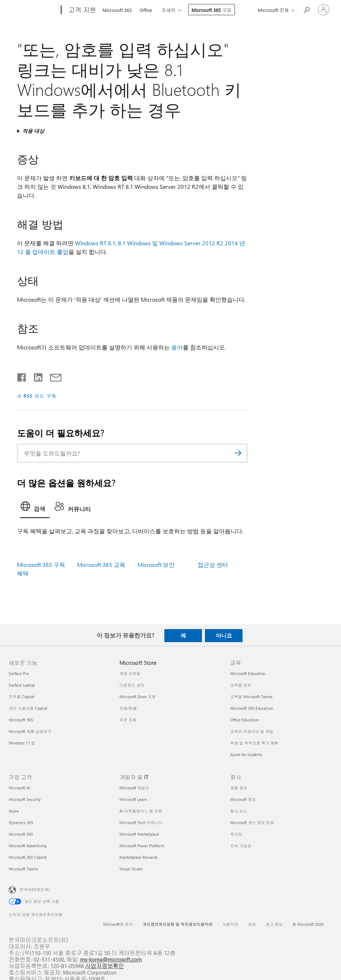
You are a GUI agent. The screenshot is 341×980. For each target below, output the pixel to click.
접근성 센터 (213, 565)
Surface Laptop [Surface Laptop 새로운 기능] (22, 685)
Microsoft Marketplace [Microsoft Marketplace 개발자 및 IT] (139, 834)
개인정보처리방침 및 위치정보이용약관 (178, 924)
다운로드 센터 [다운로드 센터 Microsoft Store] (132, 685)
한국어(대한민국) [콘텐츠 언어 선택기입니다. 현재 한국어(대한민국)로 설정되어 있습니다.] (35, 889)
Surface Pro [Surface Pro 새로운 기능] (19, 673)
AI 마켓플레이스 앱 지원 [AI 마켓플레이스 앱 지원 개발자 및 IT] (141, 811)
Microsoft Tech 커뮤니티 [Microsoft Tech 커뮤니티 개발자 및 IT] (141, 822)
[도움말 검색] (306, 9)
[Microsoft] (33, 10)
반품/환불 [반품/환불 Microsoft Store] (128, 708)
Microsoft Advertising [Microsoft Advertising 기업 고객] (28, 846)
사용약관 (230, 924)
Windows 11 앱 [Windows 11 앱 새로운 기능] (22, 743)
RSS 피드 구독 (40, 396)
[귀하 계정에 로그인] (324, 10)
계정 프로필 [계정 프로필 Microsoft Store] (130, 673)
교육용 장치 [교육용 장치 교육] (241, 685)
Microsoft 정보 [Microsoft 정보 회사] (243, 799)
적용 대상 (33, 131)
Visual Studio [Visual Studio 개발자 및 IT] (131, 869)
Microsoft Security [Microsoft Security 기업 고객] (25, 799)
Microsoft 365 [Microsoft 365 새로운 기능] (21, 720)
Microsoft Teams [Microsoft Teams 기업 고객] (23, 869)
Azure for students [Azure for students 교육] (246, 754)
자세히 (169, 10)
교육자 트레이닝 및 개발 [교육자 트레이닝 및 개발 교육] (252, 731)
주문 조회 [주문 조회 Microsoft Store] (128, 720)
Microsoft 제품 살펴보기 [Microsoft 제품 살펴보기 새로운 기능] (30, 731)
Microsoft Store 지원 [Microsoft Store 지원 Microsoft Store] (138, 697)
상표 (252, 924)
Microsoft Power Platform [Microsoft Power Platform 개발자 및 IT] (142, 846)
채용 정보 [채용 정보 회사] (239, 788)
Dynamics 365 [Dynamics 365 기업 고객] (21, 822)
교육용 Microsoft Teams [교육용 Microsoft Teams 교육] (251, 697)
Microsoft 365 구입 (212, 10)
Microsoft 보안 (156, 565)
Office (146, 10)
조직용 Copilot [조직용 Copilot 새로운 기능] (22, 697)
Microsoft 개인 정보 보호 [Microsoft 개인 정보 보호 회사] (252, 822)
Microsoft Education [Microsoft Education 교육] (248, 673)
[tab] (35, 508)
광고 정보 (274, 924)
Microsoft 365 (117, 10)
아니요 (224, 635)
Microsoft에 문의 (118, 924)
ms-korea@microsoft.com (111, 959)
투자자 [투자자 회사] (236, 834)
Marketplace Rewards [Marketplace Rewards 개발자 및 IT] (139, 857)
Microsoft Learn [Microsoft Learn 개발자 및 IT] (133, 799)
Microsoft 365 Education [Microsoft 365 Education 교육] (252, 708)
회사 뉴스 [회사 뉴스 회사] (239, 811)
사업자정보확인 (105, 966)
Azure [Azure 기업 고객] (14, 811)
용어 (177, 347)
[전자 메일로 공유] (52, 376)
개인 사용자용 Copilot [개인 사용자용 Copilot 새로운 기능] (28, 708)
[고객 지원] (82, 10)
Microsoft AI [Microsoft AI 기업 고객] (19, 788)
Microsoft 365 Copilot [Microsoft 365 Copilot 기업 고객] (28, 857)
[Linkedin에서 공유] (35, 376)
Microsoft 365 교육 (101, 565)
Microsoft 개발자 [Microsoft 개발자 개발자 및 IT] (134, 788)
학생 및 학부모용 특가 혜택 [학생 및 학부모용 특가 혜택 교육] (254, 743)
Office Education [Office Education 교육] (245, 720)
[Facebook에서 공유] (22, 376)
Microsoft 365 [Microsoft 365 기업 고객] (21, 834)
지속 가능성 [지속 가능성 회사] (241, 846)
